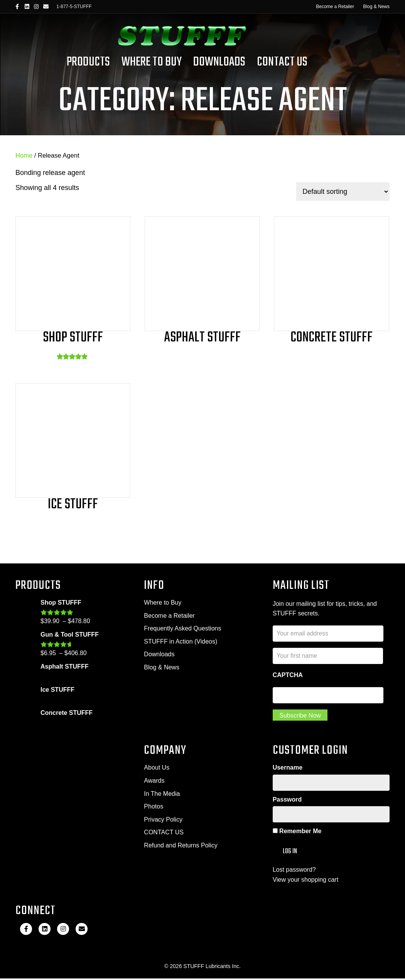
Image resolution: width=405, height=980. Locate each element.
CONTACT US (164, 833)
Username (288, 769)
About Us (157, 769)
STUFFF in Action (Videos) (181, 641)
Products (88, 62)
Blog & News (376, 7)
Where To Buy (152, 62)
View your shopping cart (305, 881)
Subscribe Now (300, 716)
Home (24, 155)
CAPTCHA (288, 675)
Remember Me (297, 833)
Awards (154, 781)
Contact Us (282, 62)
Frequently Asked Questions (182, 628)
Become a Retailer (335, 7)
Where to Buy (163, 603)
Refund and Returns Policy (181, 846)
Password (287, 801)
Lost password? (294, 871)
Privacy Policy (163, 820)
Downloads (219, 62)
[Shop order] (343, 192)
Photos (154, 808)
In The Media (162, 794)
